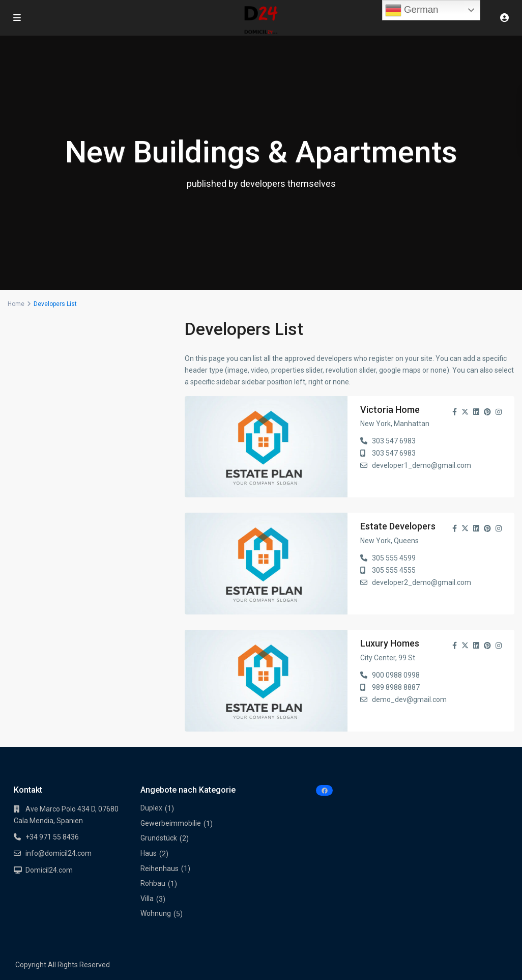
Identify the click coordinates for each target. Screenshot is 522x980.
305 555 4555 (394, 570)
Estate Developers (398, 526)
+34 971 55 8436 (52, 837)
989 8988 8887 (396, 687)
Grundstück (159, 838)
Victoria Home (390, 410)
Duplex (151, 808)
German (412, 10)
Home (16, 304)
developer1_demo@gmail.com (422, 465)
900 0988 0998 (396, 675)
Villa (147, 899)
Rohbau (153, 883)
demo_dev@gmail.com (409, 699)
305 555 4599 (394, 558)
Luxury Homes (390, 643)
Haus (149, 853)
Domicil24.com (49, 870)
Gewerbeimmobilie (171, 823)
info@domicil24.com (59, 853)
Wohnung (156, 913)
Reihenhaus (159, 869)
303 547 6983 (394, 441)
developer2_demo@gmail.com (422, 582)
